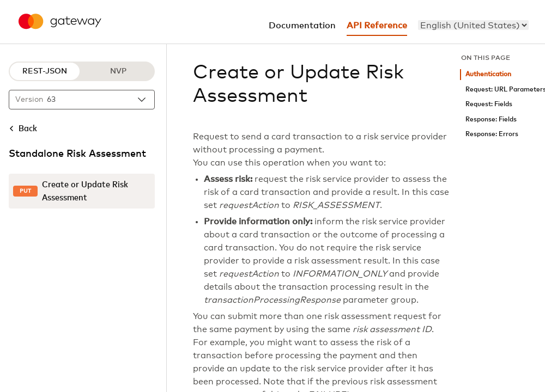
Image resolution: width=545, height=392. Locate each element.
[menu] (473, 25)
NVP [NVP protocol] (118, 71)
